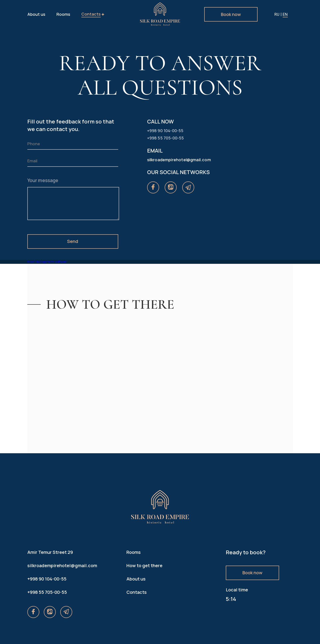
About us (36, 14)
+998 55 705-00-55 (47, 592)
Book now (231, 14)
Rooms (63, 14)
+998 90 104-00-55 (47, 579)
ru (277, 14)
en (285, 14)
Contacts (91, 14)
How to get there (144, 565)
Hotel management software (47, 262)
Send (73, 241)
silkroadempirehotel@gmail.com (61, 565)
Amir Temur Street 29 (50, 552)
